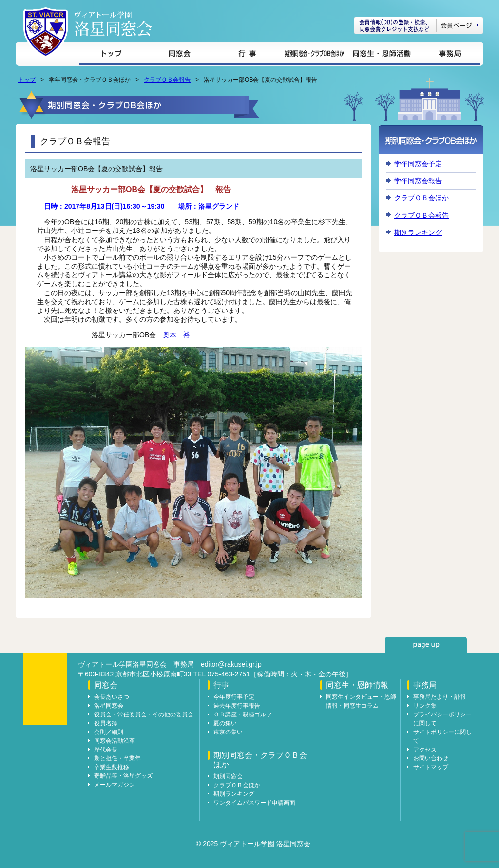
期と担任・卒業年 (117, 758)
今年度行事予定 (234, 697)
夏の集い (225, 723)
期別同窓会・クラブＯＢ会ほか (314, 55)
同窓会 (179, 55)
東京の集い (228, 732)
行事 (247, 55)
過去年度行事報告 (237, 706)
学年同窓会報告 (418, 181)
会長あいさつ (112, 697)
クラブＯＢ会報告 (167, 80)
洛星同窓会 (109, 706)
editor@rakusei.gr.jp (231, 664)
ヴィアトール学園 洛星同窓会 (113, 24)
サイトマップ (431, 767)
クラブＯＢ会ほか (422, 198)
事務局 (448, 55)
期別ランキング (418, 232)
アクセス (425, 750)
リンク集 (425, 706)
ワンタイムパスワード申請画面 (254, 803)
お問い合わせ (431, 758)
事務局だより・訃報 (440, 697)
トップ (112, 55)
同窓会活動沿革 (115, 741)
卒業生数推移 (112, 767)
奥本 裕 (176, 335)
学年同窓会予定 (418, 164)
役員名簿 (106, 723)
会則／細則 (109, 732)
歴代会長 (106, 750)
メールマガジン (115, 785)
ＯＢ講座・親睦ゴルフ (243, 714)
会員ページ (419, 25)
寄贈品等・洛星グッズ (123, 776)
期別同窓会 (228, 776)
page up (426, 645)
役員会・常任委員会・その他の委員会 (144, 714)
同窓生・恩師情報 (382, 55)
